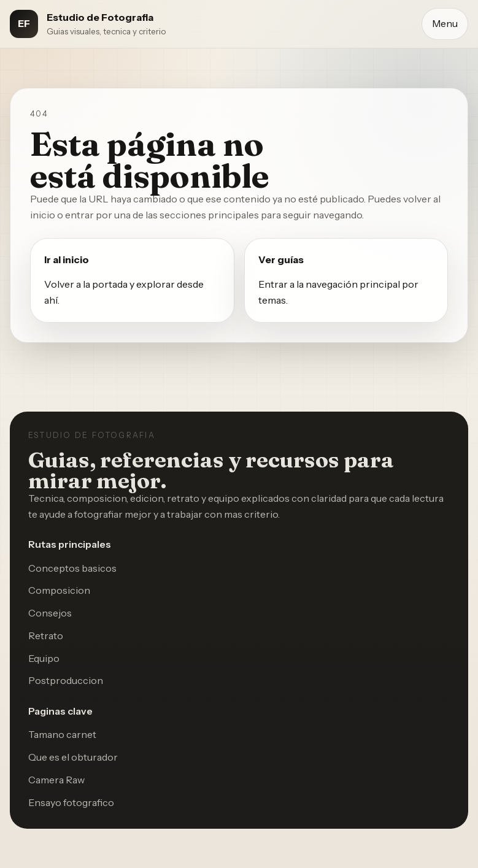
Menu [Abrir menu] (445, 23)
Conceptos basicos (72, 568)
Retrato (46, 636)
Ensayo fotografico (71, 802)
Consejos (50, 613)
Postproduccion (66, 680)
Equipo (44, 658)
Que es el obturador (73, 757)
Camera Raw (56, 780)
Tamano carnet (62, 734)
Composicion (59, 590)
